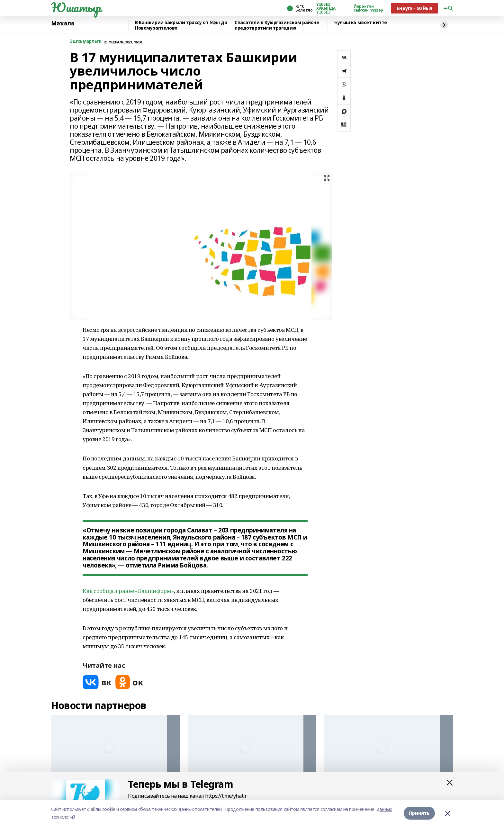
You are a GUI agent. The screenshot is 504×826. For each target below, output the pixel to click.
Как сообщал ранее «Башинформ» (128, 591)
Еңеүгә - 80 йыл (414, 8)
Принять (419, 813)
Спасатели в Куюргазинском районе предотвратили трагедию (277, 25)
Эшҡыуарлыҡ (85, 41)
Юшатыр (76, 7)
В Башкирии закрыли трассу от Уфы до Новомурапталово (181, 25)
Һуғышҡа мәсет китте (361, 23)
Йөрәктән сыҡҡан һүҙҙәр (368, 8)
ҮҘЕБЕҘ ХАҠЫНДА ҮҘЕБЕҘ (326, 8)
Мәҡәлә (63, 23)
